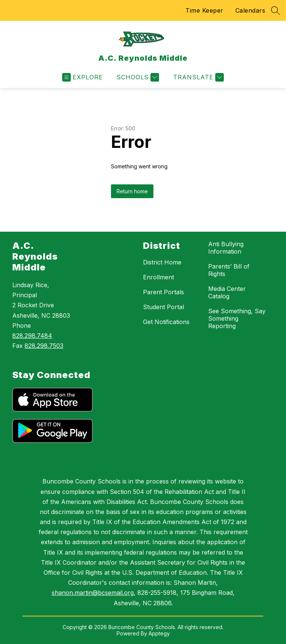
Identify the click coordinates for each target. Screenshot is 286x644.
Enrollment (158, 277)
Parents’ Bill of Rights (229, 270)
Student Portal (163, 307)
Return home (132, 191)
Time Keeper (204, 10)
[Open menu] (82, 77)
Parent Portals (163, 292)
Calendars (250, 10)
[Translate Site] (198, 77)
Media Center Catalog (227, 292)
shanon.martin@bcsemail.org (93, 593)
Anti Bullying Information (226, 248)
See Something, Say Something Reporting (237, 318)
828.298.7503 (44, 346)
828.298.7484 (32, 336)
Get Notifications (166, 322)
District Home (162, 262)
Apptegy (159, 633)
